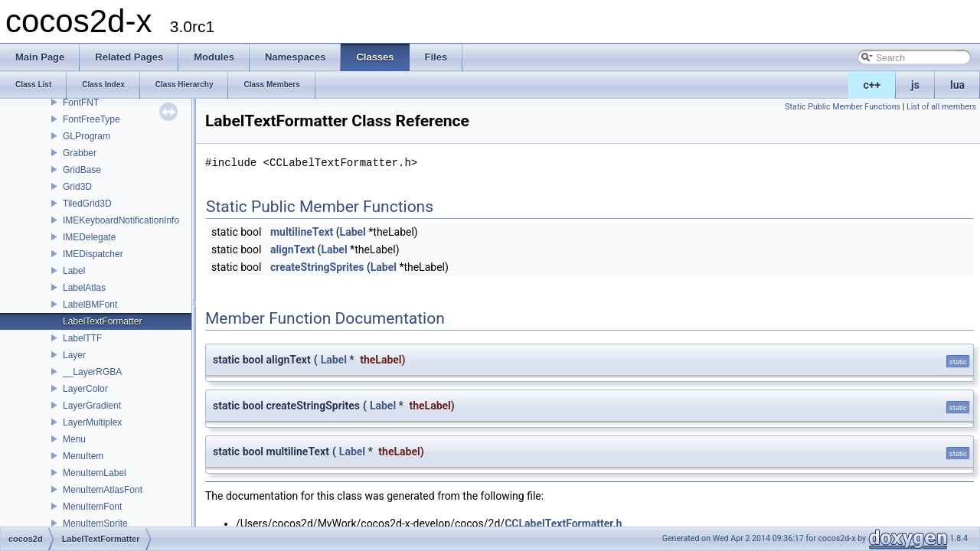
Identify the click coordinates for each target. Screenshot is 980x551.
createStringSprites (317, 267)
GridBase (82, 170)
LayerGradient (92, 406)
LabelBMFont (90, 305)
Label (74, 271)
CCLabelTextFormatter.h (563, 523)
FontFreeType (91, 119)
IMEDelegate (89, 237)
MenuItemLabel (95, 473)
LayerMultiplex (92, 422)
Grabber (80, 153)
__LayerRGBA (92, 372)
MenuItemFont (92, 507)
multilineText (302, 232)
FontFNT (81, 103)
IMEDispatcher (93, 254)
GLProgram (87, 136)
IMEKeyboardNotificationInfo (121, 220)
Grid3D (77, 187)
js (915, 85)
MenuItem (83, 456)
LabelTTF (82, 338)
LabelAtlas (84, 288)
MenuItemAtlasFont (103, 490)
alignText (292, 249)
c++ (872, 85)
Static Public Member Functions (843, 107)
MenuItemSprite (95, 523)
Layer (74, 355)
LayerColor (85, 389)
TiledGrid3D (87, 204)
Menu (74, 439)
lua (957, 85)
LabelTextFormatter (102, 321)
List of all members (941, 107)
